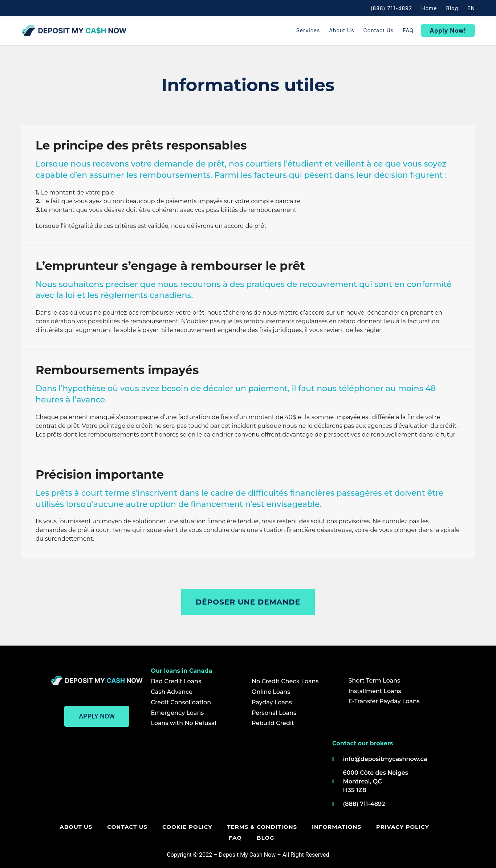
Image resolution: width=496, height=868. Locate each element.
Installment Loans (375, 691)
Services (308, 30)
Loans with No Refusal (184, 723)
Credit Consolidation (181, 702)
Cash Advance (172, 692)
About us (341, 30)
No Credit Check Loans (285, 681)
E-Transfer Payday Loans (384, 701)
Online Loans (271, 692)
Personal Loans (274, 713)
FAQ (408, 30)
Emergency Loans (178, 713)
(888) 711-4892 (391, 8)
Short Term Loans (374, 681)
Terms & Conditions (248, 827)
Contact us (379, 30)
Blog (452, 8)
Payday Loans (272, 702)
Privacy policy (388, 827)
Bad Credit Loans (176, 681)
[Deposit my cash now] (188, 776)
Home (429, 8)
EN (471, 8)
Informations (322, 827)
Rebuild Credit (273, 723)
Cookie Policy (174, 827)
